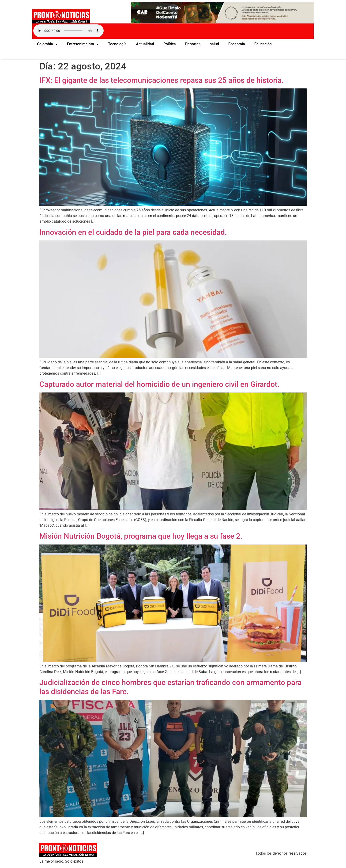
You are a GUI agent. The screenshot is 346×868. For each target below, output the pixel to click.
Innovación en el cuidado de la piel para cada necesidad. (133, 232)
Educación (263, 44)
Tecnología (117, 44)
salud (214, 44)
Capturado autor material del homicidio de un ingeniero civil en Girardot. (159, 384)
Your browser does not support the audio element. (68, 31)
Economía (237, 44)
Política (170, 44)
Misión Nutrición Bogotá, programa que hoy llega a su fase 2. (141, 536)
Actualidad (145, 44)
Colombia (47, 44)
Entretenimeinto (83, 44)
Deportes (193, 44)
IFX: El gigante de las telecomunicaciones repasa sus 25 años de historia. (162, 80)
